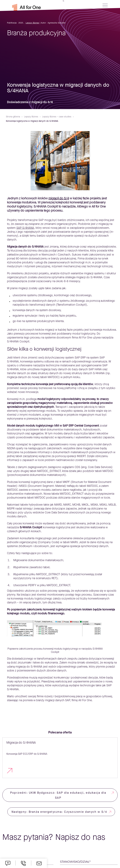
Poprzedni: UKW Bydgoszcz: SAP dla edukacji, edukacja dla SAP (58, 795)
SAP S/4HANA (25, 228)
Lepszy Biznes (32, 23)
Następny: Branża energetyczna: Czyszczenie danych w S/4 (59, 812)
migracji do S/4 (59, 198)
